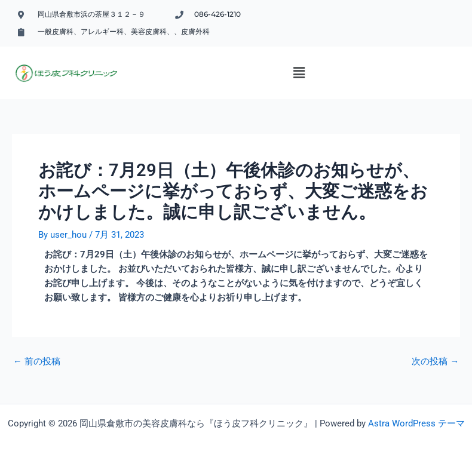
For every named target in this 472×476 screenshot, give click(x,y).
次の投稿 (435, 362)
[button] (299, 73)
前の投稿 (37, 362)
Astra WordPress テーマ (416, 423)
